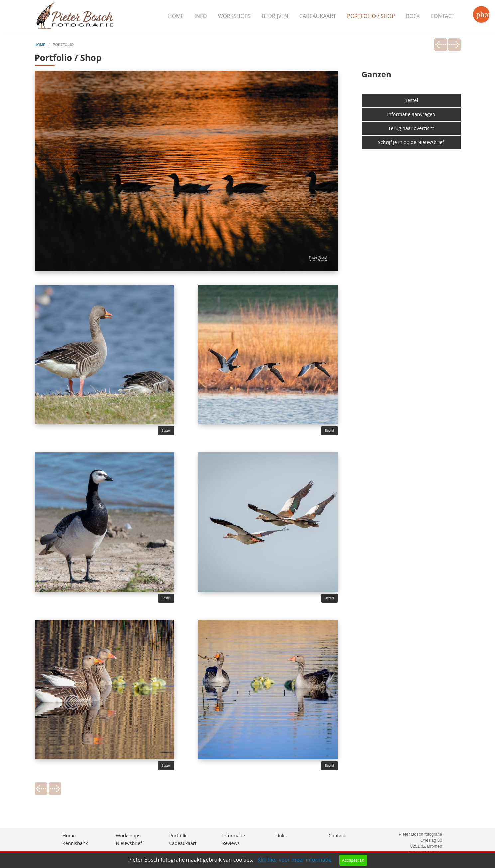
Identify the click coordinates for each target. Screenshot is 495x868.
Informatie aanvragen (411, 114)
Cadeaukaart (318, 16)
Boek (413, 16)
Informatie (234, 836)
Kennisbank (75, 843)
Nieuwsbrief (129, 843)
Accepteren (353, 860)
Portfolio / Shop (371, 16)
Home (176, 16)
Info (201, 16)
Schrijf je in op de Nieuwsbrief (411, 142)
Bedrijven (275, 16)
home (41, 45)
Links (281, 836)
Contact (442, 16)
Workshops (234, 16)
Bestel (166, 431)
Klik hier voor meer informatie (294, 860)
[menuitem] (176, 16)
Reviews (231, 843)
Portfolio (179, 836)
